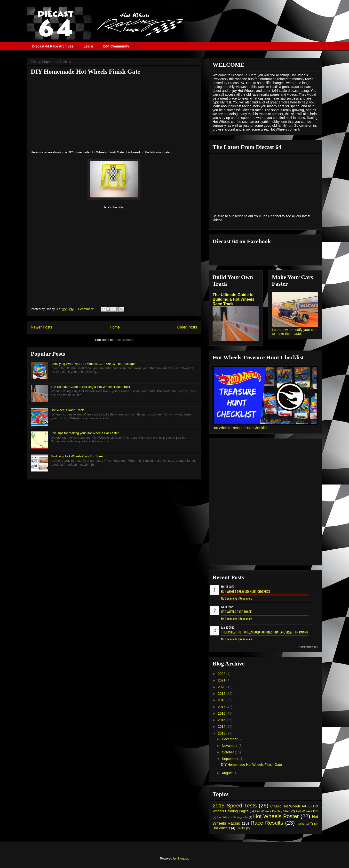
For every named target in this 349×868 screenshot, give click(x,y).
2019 (222, 694)
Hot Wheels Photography (233, 817)
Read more (246, 598)
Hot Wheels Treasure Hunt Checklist (240, 428)
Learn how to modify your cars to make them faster (295, 332)
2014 (222, 727)
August (227, 773)
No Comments (229, 598)
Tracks (241, 828)
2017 (222, 707)
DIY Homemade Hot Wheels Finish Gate (85, 72)
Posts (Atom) (123, 340)
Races (301, 824)
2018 (222, 700)
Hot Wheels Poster (276, 816)
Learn (88, 46)
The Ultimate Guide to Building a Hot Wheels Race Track (90, 387)
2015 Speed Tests (235, 806)
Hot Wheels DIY (307, 811)
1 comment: (86, 309)
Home (115, 327)
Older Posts (187, 327)
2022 (222, 674)
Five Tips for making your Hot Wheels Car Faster (85, 433)
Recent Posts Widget (308, 647)
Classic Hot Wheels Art (288, 806)
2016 (222, 713)
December (230, 739)
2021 (222, 680)
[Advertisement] (114, 112)
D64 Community (116, 46)
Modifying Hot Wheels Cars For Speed (78, 456)
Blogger (183, 858)
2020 (222, 687)
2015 (222, 720)
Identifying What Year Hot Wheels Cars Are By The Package (93, 364)
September (230, 759)
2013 (222, 733)
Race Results (267, 823)
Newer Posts (41, 327)
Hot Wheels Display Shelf (273, 811)
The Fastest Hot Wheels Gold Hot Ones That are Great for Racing (265, 632)
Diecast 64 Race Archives (53, 46)
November (230, 746)
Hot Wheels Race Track (67, 410)
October (228, 752)
